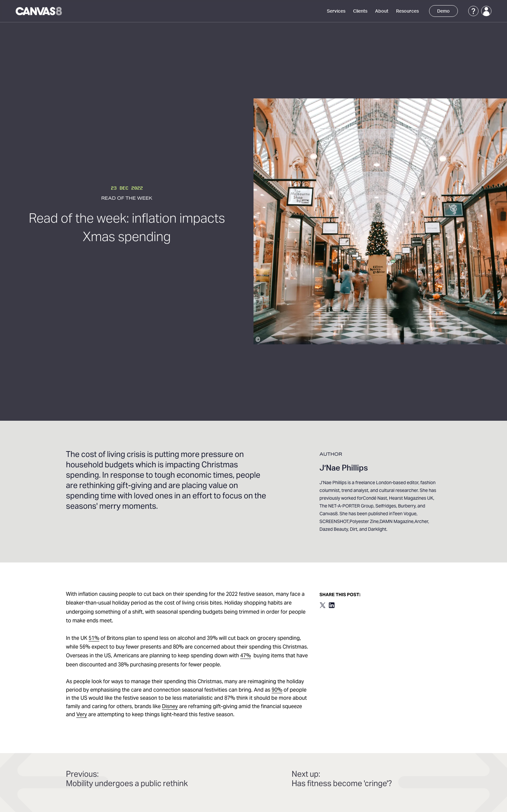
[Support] (473, 11)
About (382, 11)
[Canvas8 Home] (39, 11)
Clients (360, 11)
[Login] (486, 11)
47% (246, 656)
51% (94, 639)
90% (277, 690)
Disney (170, 707)
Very (82, 715)
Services (336, 11)
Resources (407, 11)
